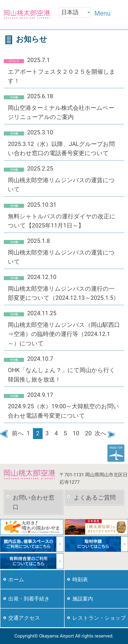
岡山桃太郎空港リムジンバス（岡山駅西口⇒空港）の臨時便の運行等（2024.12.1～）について (64, 334)
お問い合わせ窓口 (34, 502)
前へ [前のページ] (12, 433)
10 (76, 433)
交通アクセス (24, 618)
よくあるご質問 (95, 498)
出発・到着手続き (29, 599)
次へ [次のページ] (105, 433)
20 (88, 433)
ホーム (16, 579)
